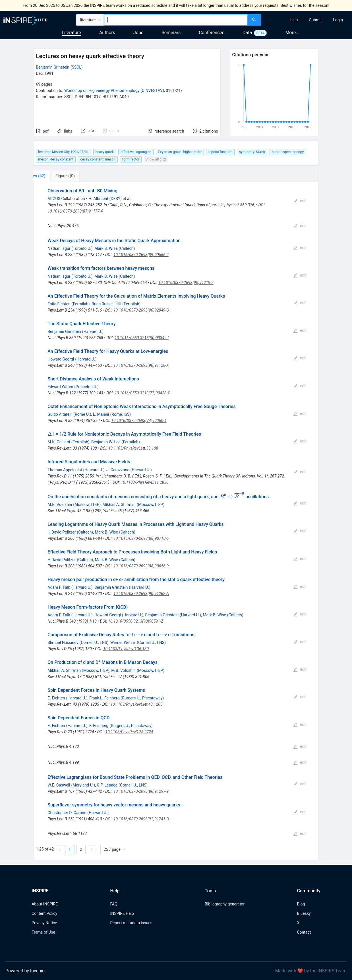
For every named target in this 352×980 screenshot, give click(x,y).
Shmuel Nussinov (63, 643)
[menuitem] (294, 20)
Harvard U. (93, 332)
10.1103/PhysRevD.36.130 (126, 649)
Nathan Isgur (59, 248)
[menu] (307, 20)
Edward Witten (60, 387)
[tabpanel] (176, 521)
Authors (107, 33)
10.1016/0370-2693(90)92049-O (141, 310)
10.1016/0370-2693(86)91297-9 (141, 791)
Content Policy (44, 913)
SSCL (77, 67)
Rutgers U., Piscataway (142, 698)
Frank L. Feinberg (104, 698)
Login (338, 20)
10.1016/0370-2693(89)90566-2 (141, 255)
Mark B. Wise (106, 248)
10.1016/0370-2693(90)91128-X (141, 365)
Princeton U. (86, 387)
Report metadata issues (131, 923)
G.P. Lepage (107, 785)
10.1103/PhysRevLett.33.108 (133, 448)
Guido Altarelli (60, 414)
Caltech (127, 248)
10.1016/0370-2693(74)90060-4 (139, 421)
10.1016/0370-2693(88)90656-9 (141, 566)
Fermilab (81, 304)
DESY (115, 199)
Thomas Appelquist (65, 470)
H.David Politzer (62, 532)
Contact (304, 932)
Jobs (138, 33)
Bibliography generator (225, 904)
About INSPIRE (45, 904)
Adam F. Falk (59, 587)
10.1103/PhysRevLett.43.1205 (137, 704)
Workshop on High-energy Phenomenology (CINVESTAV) (114, 90)
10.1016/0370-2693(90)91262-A (141, 594)
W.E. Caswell (59, 785)
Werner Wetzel (123, 643)
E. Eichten (56, 698)
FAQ (114, 904)
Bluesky (304, 913)
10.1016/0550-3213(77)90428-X (142, 393)
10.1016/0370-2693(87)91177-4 (75, 211)
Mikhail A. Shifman (119, 505)
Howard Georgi (61, 359)
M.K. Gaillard (59, 442)
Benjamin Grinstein (53, 67)
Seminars (171, 33)
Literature (71, 33)
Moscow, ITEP (87, 505)
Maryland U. (83, 785)
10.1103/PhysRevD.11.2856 (145, 482)
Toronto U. (82, 248)
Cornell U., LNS (94, 643)
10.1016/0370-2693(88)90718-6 (141, 538)
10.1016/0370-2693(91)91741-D (141, 819)
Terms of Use (43, 932)
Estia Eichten (59, 304)
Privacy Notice (44, 923)
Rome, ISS (120, 414)
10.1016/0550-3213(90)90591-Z (136, 621)
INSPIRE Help (122, 913)
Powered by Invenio (25, 971)
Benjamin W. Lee (106, 442)
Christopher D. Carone (67, 813)
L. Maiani (101, 414)
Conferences (212, 33)
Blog (301, 904)
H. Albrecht (98, 199)
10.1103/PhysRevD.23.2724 (129, 732)
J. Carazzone (118, 470)
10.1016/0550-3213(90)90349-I (142, 338)
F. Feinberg (99, 726)
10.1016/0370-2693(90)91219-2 (186, 283)
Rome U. (82, 414)
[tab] (52, 176)
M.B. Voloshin (60, 505)
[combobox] (176, 20)
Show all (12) (156, 159)
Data (247, 33)
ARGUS (54, 199)
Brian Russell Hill (106, 304)
